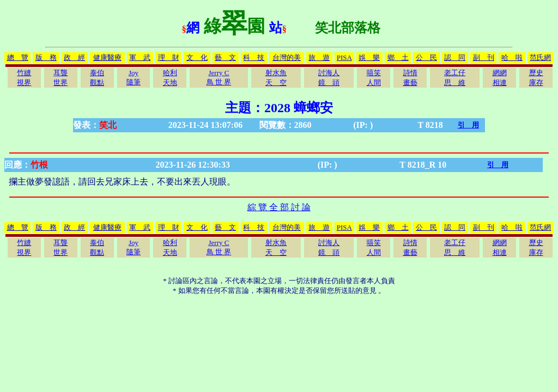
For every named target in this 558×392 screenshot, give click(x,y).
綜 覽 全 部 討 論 (279, 207)
